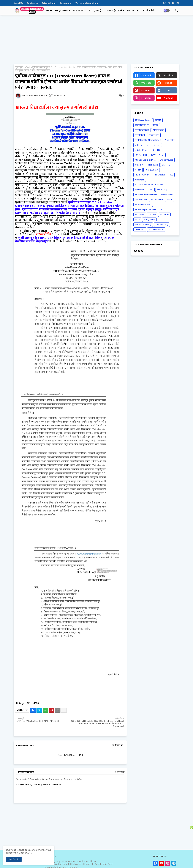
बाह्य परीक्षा (78, 10)
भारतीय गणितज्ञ (141, 150)
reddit (169, 83)
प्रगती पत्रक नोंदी (142, 145)
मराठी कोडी (148, 10)
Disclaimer (66, 3)
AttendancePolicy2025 (145, 160)
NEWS (28, 67)
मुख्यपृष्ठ (19, 67)
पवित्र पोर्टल (170, 140)
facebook (146, 75)
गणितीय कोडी (158, 130)
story (137, 220)
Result (170, 200)
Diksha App (153, 165)
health (138, 170)
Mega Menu (62, 10)
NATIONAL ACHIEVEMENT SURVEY (149, 185)
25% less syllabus (143, 120)
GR (28, 703)
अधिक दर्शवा (118, 745)
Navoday (139, 190)
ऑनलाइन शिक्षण (142, 125)
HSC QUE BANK (152, 170)
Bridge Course (166, 160)
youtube (169, 98)
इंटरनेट (158, 120)
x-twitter (169, 75)
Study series (149, 220)
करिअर (155, 125)
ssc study (164, 215)
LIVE (171, 175)
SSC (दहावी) (95, 10)
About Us (18, 3)
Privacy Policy (50, 3)
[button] (176, 10)
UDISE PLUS (140, 230)
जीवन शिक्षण (154, 135)
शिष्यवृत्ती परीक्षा (141, 155)
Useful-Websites (156, 230)
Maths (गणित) (114, 10)
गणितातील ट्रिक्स (142, 130)
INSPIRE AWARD (142, 175)
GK (163, 165)
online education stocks (146, 195)
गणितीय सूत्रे (140, 135)
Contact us (33, 3)
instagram (146, 98)
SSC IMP (152, 215)
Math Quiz (140, 180)
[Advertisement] (96, 39)
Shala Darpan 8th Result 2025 (149, 210)
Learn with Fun (159, 175)
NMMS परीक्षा (162, 190)
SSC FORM (140, 215)
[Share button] (64, 710)
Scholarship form (143, 205)
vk (169, 90)
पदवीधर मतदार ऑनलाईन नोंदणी (148, 140)
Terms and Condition (87, 3)
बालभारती (156, 145)
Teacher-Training (143, 225)
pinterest (146, 90)
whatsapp (146, 83)
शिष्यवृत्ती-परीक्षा (158, 155)
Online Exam (167, 195)
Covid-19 (139, 165)
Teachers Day (162, 225)
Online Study (141, 200)
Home (49, 10)
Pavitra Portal (157, 200)
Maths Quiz (133, 10)
